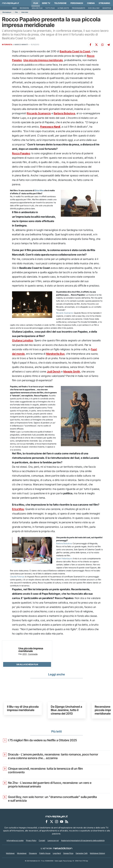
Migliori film (37, 8)
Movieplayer (7, 12)
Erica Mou (39, 190)
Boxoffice (107, 8)
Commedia (33, 654)
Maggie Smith (72, 372)
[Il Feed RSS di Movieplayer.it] (67, 821)
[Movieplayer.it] (10, 3)
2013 (25, 654)
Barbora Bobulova (64, 113)
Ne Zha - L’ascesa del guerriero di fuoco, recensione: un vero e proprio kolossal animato (50, 785)
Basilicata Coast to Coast (75, 51)
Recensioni (24, 8)
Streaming (104, 3)
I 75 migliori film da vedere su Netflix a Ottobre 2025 (42, 740)
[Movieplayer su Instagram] (57, 821)
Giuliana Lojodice (23, 340)
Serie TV (46, 3)
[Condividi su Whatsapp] (102, 45)
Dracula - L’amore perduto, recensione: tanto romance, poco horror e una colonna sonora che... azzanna (53, 756)
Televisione (60, 3)
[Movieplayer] (57, 816)
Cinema (91, 3)
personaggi (77, 3)
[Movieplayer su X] (52, 821)
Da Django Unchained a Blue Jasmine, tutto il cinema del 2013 (66, 710)
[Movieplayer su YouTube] (62, 821)
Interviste (25, 12)
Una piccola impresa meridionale (43, 60)
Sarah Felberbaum (64, 559)
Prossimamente (79, 8)
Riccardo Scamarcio (39, 113)
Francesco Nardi (50, 127)
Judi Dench (54, 372)
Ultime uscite (63, 8)
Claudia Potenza (17, 577)
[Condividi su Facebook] (90, 45)
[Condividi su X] (96, 45)
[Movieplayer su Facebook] (47, 821)
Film (36, 3)
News (15, 8)
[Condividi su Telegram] (108, 45)
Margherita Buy (55, 354)
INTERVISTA (7, 45)
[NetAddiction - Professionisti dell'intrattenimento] (63, 848)
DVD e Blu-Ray (94, 8)
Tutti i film (50, 8)
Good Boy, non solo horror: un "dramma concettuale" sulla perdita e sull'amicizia (52, 799)
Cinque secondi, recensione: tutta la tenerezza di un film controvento (45, 770)
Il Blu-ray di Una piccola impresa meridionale (23, 708)
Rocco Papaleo (21, 153)
